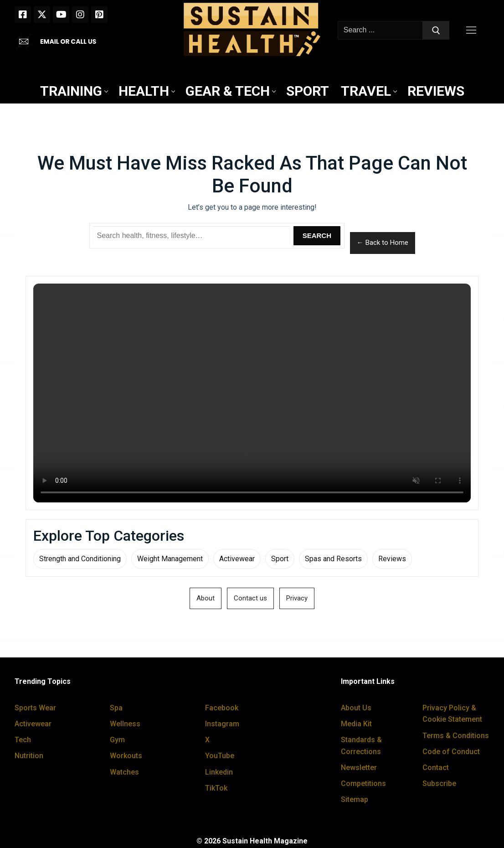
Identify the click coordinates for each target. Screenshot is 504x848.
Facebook (222, 708)
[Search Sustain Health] (192, 236)
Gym (117, 740)
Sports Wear (35, 708)
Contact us (250, 598)
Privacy (297, 598)
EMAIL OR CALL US (68, 41)
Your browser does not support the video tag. (252, 393)
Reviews (392, 559)
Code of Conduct (451, 752)
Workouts (126, 756)
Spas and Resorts (333, 559)
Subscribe (439, 783)
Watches (124, 772)
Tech (23, 740)
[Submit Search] (436, 31)
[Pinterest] (99, 15)
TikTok (216, 788)
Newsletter (359, 768)
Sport (280, 559)
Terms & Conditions (456, 736)
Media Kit (356, 724)
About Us (356, 708)
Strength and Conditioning (80, 559)
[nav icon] (473, 31)
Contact (436, 768)
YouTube (220, 756)
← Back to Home (383, 243)
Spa (116, 708)
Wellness (125, 724)
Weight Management (170, 559)
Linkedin (219, 772)
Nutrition (29, 756)
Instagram (222, 724)
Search (317, 235)
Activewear (237, 559)
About (206, 598)
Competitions (363, 783)
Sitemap (355, 799)
